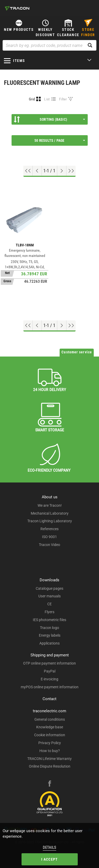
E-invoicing (49, 679)
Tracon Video (49, 545)
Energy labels (50, 635)
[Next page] (62, 171)
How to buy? (50, 751)
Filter (63, 99)
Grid (32, 99)
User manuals (49, 596)
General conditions (50, 719)
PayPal (50, 671)
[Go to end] (71, 171)
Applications (49, 643)
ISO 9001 (49, 537)
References (49, 529)
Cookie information (50, 735)
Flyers (49, 612)
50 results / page (60, 140)
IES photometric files (49, 620)
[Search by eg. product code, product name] (49, 45)
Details (49, 847)
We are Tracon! (50, 505)
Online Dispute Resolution (50, 766)
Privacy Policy (50, 743)
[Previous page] (37, 171)
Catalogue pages (49, 588)
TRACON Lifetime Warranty (49, 759)
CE (49, 604)
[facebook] (50, 784)
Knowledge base (50, 727)
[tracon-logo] (17, 8)
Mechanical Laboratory (50, 513)
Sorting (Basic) (49, 119)
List (47, 99)
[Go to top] (28, 171)
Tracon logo (49, 628)
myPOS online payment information (50, 687)
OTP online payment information (49, 663)
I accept (50, 859)
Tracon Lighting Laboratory (50, 521)
